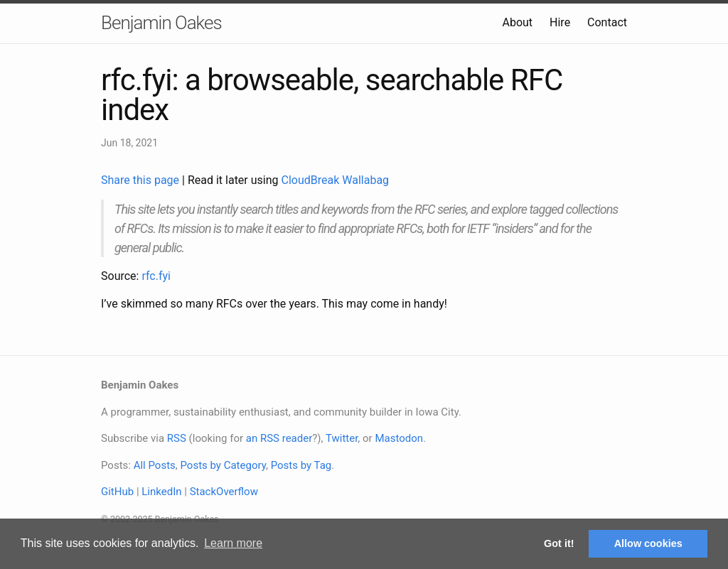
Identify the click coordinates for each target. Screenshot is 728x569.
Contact (607, 22)
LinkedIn (161, 492)
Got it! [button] (559, 543)
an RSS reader (279, 438)
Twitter (342, 438)
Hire (560, 22)
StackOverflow (224, 492)
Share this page (141, 180)
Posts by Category (223, 465)
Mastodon (399, 438)
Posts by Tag (301, 465)
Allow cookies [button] (648, 543)
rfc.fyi (156, 276)
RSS (177, 438)
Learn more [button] (233, 543)
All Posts (155, 465)
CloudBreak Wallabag (336, 180)
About (517, 22)
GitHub (117, 492)
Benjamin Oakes (161, 23)
